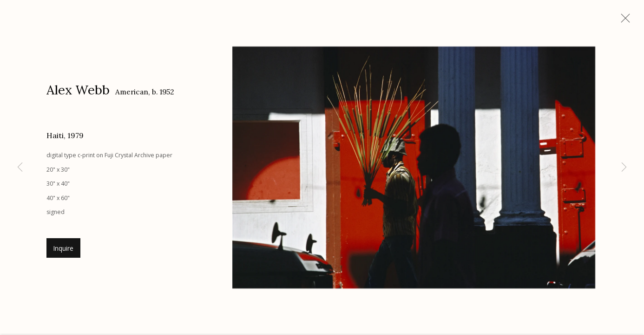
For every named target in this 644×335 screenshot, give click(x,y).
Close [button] (623, 21)
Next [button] (624, 167)
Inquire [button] (63, 250)
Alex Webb (78, 91)
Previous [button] (20, 167)
